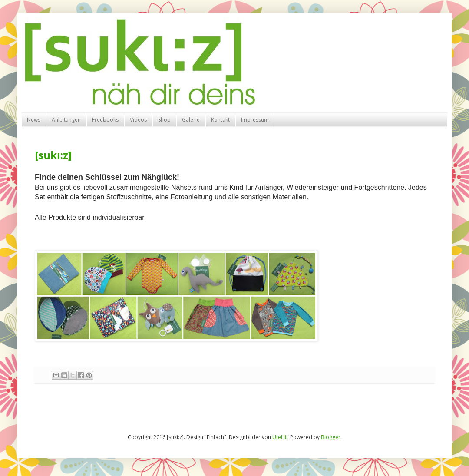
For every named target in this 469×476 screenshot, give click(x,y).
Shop (164, 120)
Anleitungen (66, 120)
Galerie (191, 120)
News (34, 120)
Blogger (331, 437)
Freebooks (105, 120)
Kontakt (220, 120)
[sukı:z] (53, 155)
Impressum (255, 120)
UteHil (280, 437)
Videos (138, 120)
